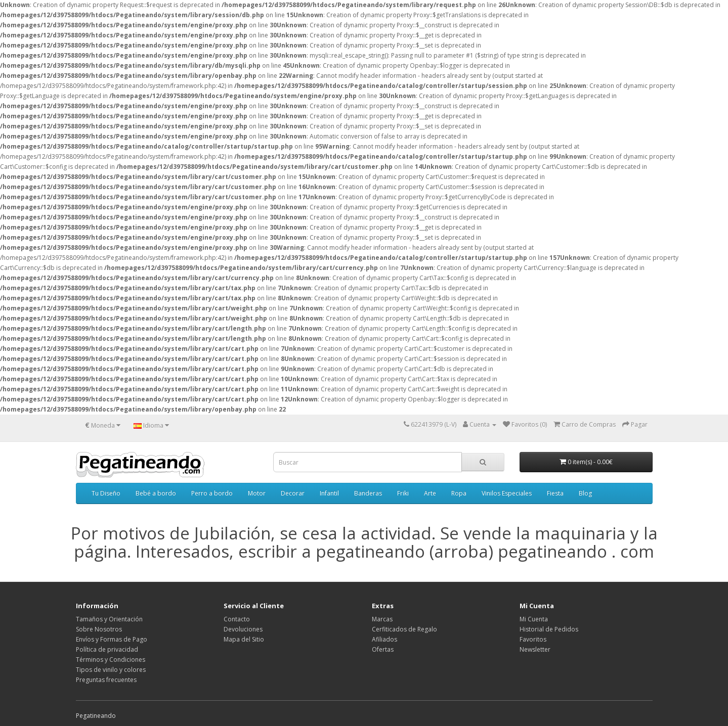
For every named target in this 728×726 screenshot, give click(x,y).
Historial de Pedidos (549, 629)
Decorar (293, 493)
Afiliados (384, 639)
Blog (585, 493)
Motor (257, 493)
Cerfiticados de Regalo (404, 629)
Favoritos (533, 639)
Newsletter (535, 649)
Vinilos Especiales (507, 493)
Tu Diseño (106, 493)
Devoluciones (243, 629)
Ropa (459, 493)
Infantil (329, 493)
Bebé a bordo (156, 493)
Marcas (382, 619)
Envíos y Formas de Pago (112, 639)
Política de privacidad (107, 649)
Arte (430, 493)
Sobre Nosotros (99, 629)
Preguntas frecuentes (106, 680)
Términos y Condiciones (111, 660)
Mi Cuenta (534, 619)
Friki (403, 493)
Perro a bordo (212, 493)
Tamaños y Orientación (109, 619)
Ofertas (383, 649)
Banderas (368, 493)
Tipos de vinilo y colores (111, 670)
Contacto (237, 619)
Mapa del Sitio (244, 639)
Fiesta (555, 493)
